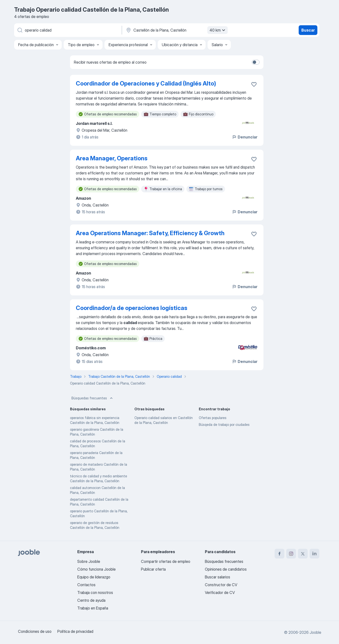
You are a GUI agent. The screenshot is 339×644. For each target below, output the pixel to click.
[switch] (256, 62)
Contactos (86, 585)
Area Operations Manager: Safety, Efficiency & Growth (150, 233)
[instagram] (291, 554)
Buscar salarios (217, 577)
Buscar (308, 30)
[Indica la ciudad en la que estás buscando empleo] (176, 30)
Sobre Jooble (89, 561)
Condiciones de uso (35, 631)
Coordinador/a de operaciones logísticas (132, 308)
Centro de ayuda (91, 600)
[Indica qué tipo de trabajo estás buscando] (68, 30)
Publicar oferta (153, 569)
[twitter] (303, 554)
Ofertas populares (213, 418)
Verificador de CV (220, 592)
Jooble (315, 632)
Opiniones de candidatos (226, 569)
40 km (218, 30)
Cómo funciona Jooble (96, 569)
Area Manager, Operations (112, 158)
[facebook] (279, 554)
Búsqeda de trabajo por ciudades (224, 425)
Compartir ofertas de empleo (166, 561)
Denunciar (245, 137)
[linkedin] (314, 554)
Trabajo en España (93, 608)
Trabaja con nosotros (95, 592)
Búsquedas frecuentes (93, 398)
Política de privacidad (75, 631)
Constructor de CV (221, 585)
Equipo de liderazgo (94, 577)
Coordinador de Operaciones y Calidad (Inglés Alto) (146, 83)
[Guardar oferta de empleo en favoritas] (254, 84)
